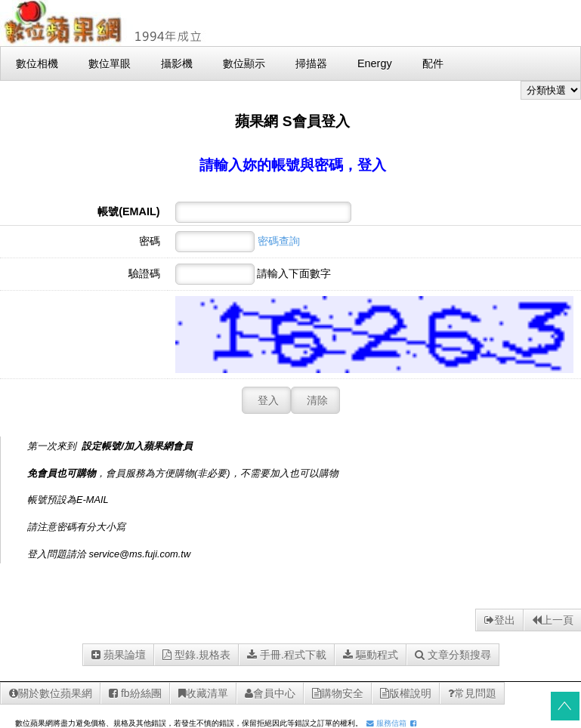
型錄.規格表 (196, 655)
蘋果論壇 (119, 655)
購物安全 (338, 693)
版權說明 (406, 693)
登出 (500, 620)
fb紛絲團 (135, 693)
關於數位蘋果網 (51, 693)
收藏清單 (203, 693)
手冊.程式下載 (287, 655)
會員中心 (270, 693)
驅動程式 (371, 655)
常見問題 (472, 693)
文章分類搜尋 (453, 655)
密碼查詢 (279, 241)
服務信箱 (386, 723)
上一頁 (553, 620)
